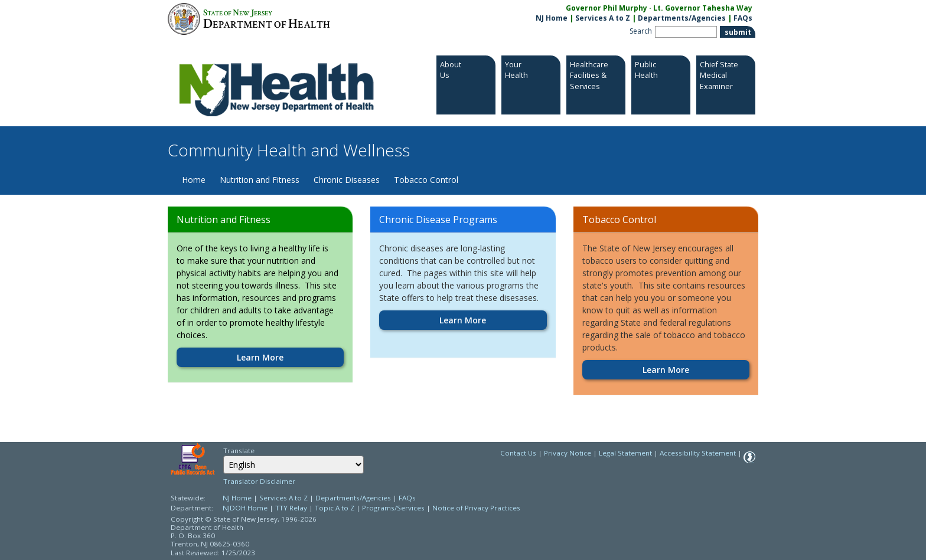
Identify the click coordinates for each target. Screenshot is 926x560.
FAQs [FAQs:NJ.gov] (743, 18)
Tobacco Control (426, 180)
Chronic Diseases (347, 180)
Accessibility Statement (698, 453)
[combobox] (294, 465)
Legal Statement (625, 453)
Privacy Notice (568, 453)
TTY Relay (292, 508)
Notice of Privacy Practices (476, 508)
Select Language (223, 455)
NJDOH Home (245, 508)
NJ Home (552, 18)
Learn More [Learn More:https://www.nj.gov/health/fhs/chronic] (463, 320)
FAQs (407, 498)
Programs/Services (393, 508)
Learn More (260, 357)
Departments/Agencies (682, 18)
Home (194, 180)
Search (641, 31)
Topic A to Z (335, 508)
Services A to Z (603, 18)
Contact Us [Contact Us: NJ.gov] (518, 453)
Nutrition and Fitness (260, 180)
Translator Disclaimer (259, 481)
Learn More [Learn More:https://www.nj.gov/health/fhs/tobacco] (666, 370)
